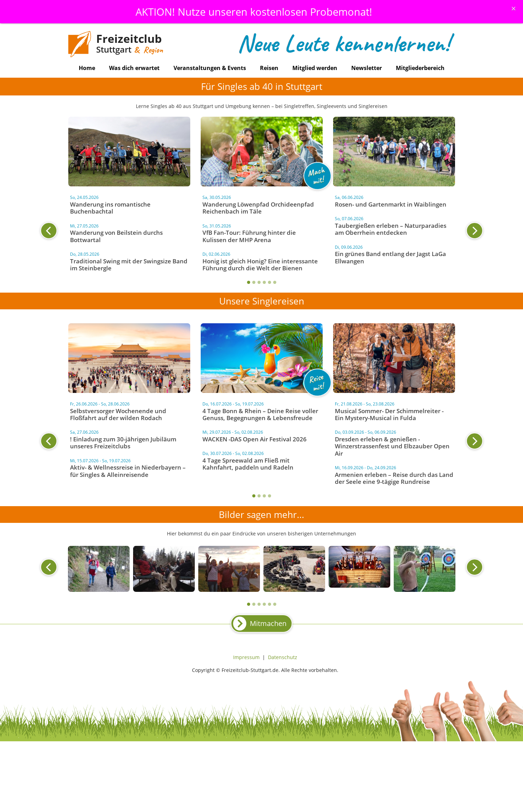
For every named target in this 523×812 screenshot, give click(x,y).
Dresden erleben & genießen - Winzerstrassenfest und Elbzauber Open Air (392, 446)
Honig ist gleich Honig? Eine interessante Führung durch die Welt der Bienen (260, 265)
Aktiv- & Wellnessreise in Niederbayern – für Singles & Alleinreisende (128, 471)
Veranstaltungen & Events (210, 68)
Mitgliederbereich (420, 68)
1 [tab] (249, 282)
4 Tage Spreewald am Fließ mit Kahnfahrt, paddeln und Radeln (248, 464)
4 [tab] (264, 282)
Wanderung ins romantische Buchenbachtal (110, 208)
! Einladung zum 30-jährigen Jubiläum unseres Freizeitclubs (123, 443)
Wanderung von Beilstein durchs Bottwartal (116, 236)
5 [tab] (270, 282)
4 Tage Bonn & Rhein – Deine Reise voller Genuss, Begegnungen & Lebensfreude (260, 414)
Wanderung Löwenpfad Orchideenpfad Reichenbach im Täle (258, 208)
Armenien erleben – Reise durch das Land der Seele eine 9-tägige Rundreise (394, 478)
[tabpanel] (262, 234)
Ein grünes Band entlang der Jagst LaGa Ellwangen (390, 257)
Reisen (269, 68)
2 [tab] (254, 282)
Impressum (246, 657)
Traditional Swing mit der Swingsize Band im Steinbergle (129, 265)
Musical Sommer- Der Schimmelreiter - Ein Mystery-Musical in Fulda (389, 414)
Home (87, 68)
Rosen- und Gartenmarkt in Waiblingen (391, 204)
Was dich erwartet (134, 68)
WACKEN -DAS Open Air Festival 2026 (255, 439)
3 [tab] (259, 282)
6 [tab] (275, 282)
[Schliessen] (514, 8)
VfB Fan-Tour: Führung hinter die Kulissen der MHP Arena (249, 236)
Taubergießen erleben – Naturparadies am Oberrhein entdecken (391, 229)
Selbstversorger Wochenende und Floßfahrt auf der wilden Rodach (118, 414)
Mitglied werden (315, 68)
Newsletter (367, 68)
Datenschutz (283, 657)
